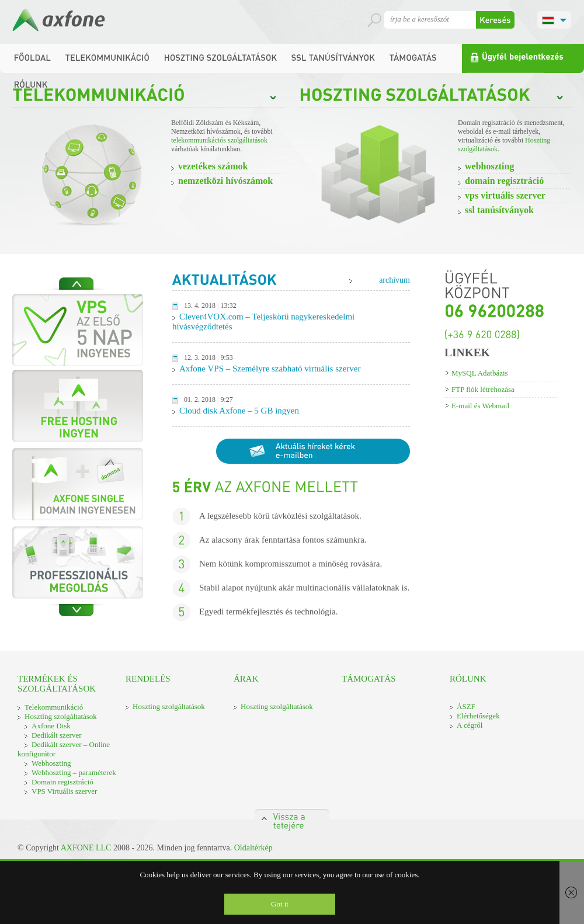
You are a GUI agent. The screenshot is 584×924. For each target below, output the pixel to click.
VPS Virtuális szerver (64, 791)
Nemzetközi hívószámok (225, 181)
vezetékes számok (213, 166)
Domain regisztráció (504, 181)
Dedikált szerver (57, 735)
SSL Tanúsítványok (499, 210)
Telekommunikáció (54, 707)
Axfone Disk (51, 726)
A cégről (470, 725)
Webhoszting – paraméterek (74, 772)
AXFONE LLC (86, 848)
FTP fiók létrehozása (483, 389)
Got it (280, 904)
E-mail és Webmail (480, 406)
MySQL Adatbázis (480, 373)
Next (77, 610)
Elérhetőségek (478, 716)
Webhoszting (489, 166)
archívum (394, 280)
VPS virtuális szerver (505, 195)
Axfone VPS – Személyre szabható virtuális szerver (270, 369)
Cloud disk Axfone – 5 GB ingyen (239, 411)
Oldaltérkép (253, 848)
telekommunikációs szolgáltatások (219, 140)
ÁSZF (466, 706)
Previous (77, 284)
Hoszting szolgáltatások (61, 716)
